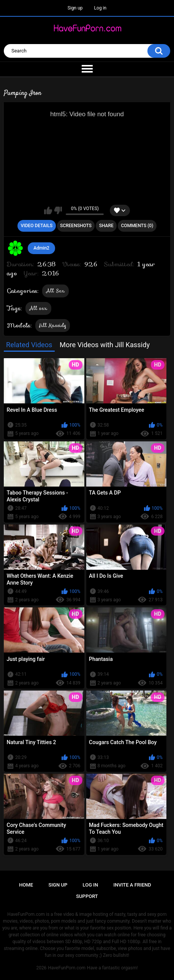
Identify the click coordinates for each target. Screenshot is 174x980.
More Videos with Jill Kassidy (105, 345)
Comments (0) (137, 226)
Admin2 (41, 248)
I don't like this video (58, 210)
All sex (38, 308)
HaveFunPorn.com (67, 968)
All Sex (55, 291)
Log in (100, 8)
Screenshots (76, 226)
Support (87, 896)
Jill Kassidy (53, 325)
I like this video (48, 210)
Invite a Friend (132, 885)
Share (106, 226)
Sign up (75, 8)
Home (26, 885)
